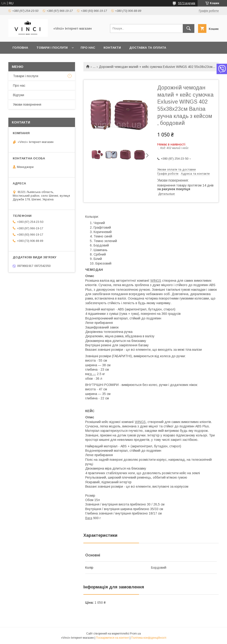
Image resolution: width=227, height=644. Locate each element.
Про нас (88, 48)
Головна (20, 48)
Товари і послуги (52, 48)
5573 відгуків (187, 3)
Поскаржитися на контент (112, 638)
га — (92, 374)
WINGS (156, 281)
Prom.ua (135, 634)
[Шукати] (189, 28)
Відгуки (19, 95)
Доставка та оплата (148, 48)
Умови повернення (27, 104)
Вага (89, 518)
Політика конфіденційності (149, 638)
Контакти (112, 48)
